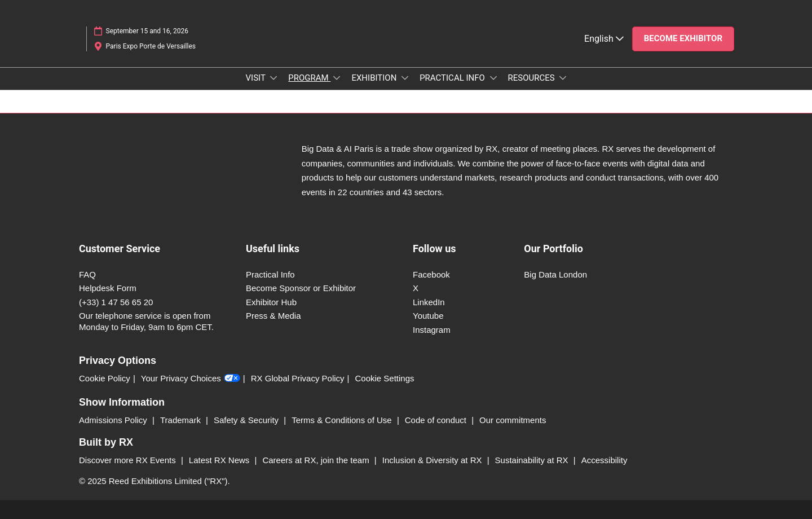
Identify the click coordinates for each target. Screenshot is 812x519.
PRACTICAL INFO (453, 78)
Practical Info (270, 274)
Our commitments (513, 420)
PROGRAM (309, 78)
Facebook (431, 274)
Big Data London (555, 274)
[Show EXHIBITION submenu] (405, 78)
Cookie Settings (385, 378)
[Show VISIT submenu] (273, 78)
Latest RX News (220, 460)
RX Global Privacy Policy (298, 378)
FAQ (87, 274)
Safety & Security (247, 420)
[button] (683, 39)
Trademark (182, 420)
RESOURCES (533, 78)
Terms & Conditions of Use (343, 420)
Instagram (432, 330)
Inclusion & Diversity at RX (433, 460)
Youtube (428, 316)
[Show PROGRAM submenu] (337, 78)
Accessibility (604, 460)
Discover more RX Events (129, 460)
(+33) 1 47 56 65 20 (116, 302)
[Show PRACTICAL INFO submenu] (493, 78)
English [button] (604, 39)
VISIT (257, 78)
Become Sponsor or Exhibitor (301, 288)
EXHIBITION (375, 78)
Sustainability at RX (533, 460)
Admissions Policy (114, 420)
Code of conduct (437, 420)
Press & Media (273, 316)
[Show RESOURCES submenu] (563, 78)
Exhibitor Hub (271, 302)
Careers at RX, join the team (317, 460)
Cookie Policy (105, 378)
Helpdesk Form (108, 288)
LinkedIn (429, 302)
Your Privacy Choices (191, 379)
